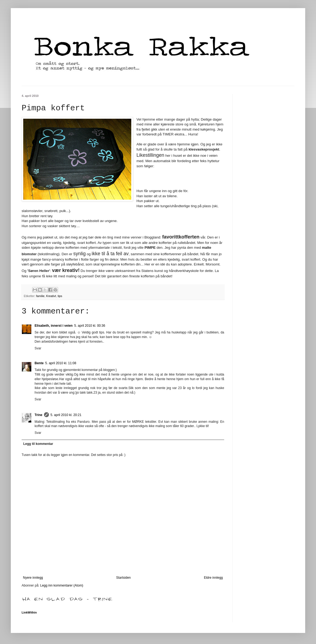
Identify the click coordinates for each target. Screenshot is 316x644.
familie (40, 296)
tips (60, 296)
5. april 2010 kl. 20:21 (66, 415)
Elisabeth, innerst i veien (54, 326)
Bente (39, 363)
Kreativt (51, 296)
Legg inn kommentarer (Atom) (62, 585)
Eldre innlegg (213, 578)
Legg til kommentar (38, 444)
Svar (38, 348)
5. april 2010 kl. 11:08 (61, 363)
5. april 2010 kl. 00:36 (90, 326)
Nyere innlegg (33, 578)
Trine (38, 415)
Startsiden (123, 578)
